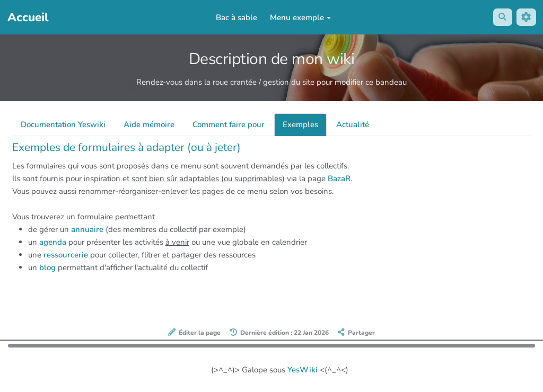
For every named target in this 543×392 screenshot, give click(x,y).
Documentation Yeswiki (63, 124)
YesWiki (303, 370)
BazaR (339, 179)
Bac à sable (236, 17)
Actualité (353, 124)
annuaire (87, 229)
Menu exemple (300, 17)
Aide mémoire (149, 124)
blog (47, 268)
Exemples (300, 124)
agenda (53, 242)
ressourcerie (66, 255)
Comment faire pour (229, 124)
